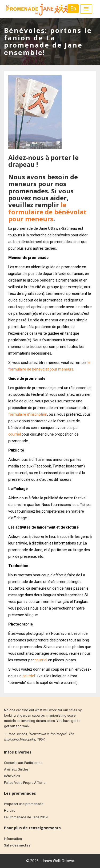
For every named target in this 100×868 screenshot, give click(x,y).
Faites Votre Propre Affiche (25, 783)
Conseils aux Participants (23, 763)
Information (13, 839)
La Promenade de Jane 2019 (26, 817)
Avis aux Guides (16, 769)
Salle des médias (17, 845)
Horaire (10, 810)
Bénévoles (12, 776)
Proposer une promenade (24, 804)
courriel (15, 434)
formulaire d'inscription (28, 414)
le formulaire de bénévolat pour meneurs (47, 212)
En (73, 8)
